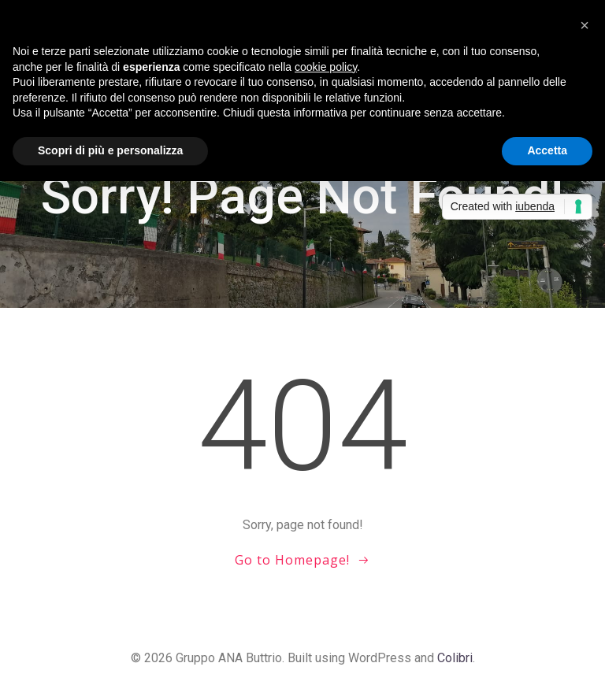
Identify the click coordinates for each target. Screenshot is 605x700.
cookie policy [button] (326, 67)
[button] (585, 25)
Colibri (455, 658)
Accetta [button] (547, 150)
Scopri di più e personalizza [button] (110, 150)
